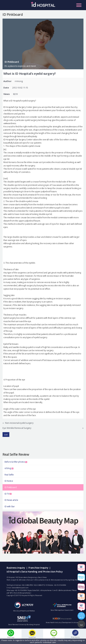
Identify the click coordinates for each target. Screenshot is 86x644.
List (6, 435)
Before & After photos (16, 462)
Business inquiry (16, 568)
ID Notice (9, 481)
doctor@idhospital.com (20, 588)
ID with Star (10, 506)
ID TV (8, 494)
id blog (9, 468)
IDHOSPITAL (43, 6)
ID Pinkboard (11, 487)
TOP (81, 625)
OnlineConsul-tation (81, 616)
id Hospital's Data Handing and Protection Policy (35, 572)
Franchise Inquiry (38, 568)
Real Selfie (9, 475)
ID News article (11, 500)
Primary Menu (79, 5)
